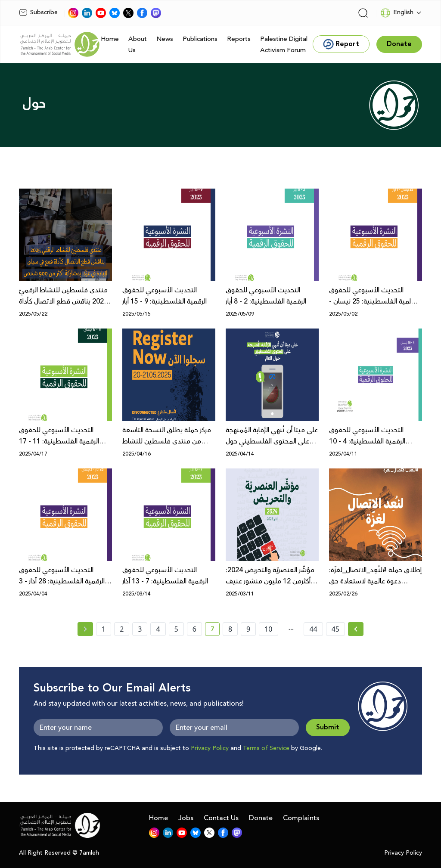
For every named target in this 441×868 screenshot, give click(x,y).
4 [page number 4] (158, 629)
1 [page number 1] (104, 629)
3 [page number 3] (140, 629)
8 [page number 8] (230, 629)
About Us (138, 45)
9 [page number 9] (248, 629)
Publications (200, 39)
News (165, 39)
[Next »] (356, 629)
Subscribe (38, 12)
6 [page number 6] (194, 629)
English (397, 13)
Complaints (301, 818)
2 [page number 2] (122, 629)
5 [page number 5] (176, 629)
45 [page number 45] (335, 629)
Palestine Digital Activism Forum (284, 45)
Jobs (186, 818)
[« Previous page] (85, 629)
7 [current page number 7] (215, 630)
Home (110, 39)
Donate (261, 818)
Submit (328, 727)
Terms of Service (266, 748)
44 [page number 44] (313, 629)
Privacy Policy (210, 748)
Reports (239, 39)
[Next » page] (356, 629)
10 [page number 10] (268, 629)
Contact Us (221, 818)
